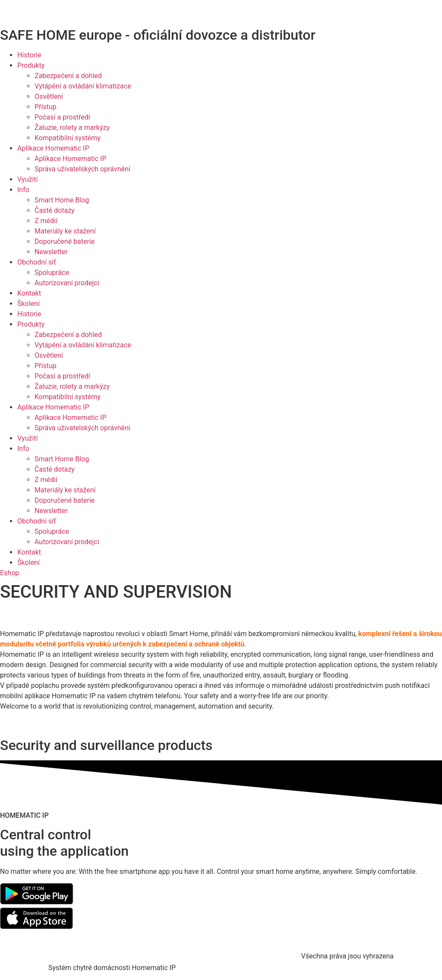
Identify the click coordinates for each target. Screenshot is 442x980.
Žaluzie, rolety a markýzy (72, 128)
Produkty (31, 65)
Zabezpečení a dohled (68, 76)
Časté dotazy (55, 210)
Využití (28, 179)
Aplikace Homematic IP (53, 148)
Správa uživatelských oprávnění (82, 169)
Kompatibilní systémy (68, 138)
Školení (28, 304)
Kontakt (29, 293)
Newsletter (51, 252)
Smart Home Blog (62, 200)
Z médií (46, 221)
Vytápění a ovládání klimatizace (83, 86)
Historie (29, 55)
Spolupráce (52, 273)
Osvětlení (49, 96)
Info (23, 190)
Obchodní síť (37, 262)
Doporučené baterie (65, 241)
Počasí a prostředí (62, 117)
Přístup (46, 107)
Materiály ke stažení (65, 231)
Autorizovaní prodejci (67, 283)
